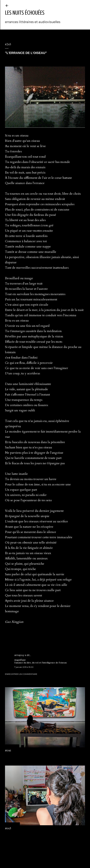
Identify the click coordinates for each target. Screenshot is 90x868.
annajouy (19, 655)
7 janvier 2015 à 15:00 (24, 667)
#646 (8, 750)
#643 (8, 828)
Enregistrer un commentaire (21, 674)
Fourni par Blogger (45, 853)
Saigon (16, 640)
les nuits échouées (25, 13)
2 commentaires (12, 834)
